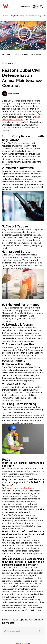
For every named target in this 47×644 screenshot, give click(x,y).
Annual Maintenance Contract (21, 118)
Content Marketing (34, 16)
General (6, 16)
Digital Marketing (18, 16)
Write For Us (25, 7)
